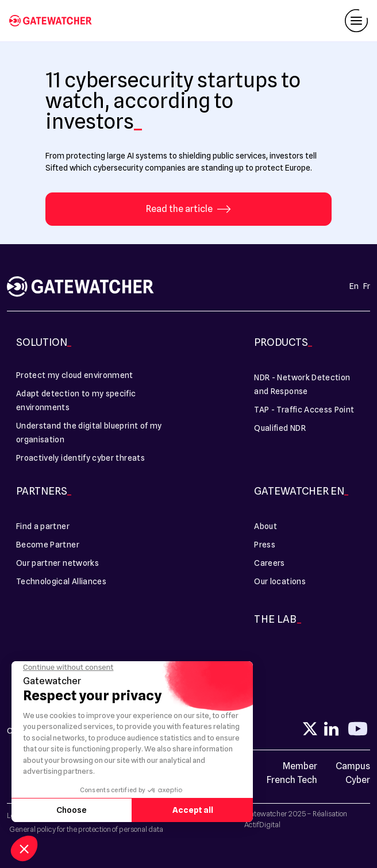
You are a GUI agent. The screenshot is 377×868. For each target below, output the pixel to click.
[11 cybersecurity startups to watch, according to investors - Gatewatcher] (55, 21)
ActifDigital (262, 824)
